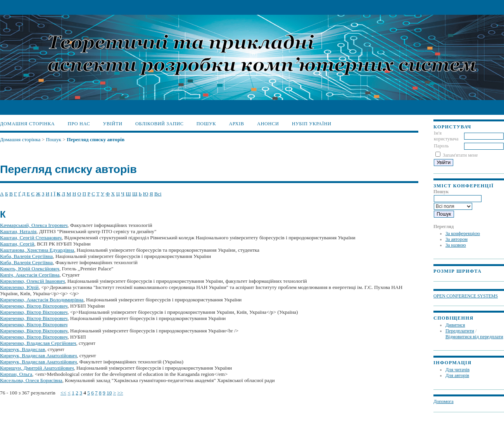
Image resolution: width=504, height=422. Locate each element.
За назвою (456, 245)
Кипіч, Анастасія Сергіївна (30, 275)
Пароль (441, 146)
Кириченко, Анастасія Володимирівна (42, 300)
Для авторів (457, 375)
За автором (457, 239)
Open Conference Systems (466, 296)
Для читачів (457, 370)
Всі (158, 194)
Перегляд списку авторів (96, 139)
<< (63, 393)
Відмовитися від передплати (474, 337)
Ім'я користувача (446, 136)
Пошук (206, 124)
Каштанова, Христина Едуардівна (37, 250)
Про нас (79, 124)
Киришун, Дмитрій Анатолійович (37, 368)
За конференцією (463, 233)
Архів (236, 124)
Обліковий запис (160, 124)
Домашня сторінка (27, 124)
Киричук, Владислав (22, 349)
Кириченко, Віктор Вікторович (34, 306)
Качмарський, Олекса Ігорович (34, 225)
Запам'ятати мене (460, 155)
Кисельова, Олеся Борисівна (31, 380)
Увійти (113, 124)
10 (109, 393)
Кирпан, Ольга (16, 374)
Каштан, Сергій (17, 244)
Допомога (444, 401)
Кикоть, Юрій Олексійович (30, 269)
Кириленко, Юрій (19, 287)
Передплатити (460, 331)
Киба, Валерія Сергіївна (26, 256)
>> (120, 393)
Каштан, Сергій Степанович (31, 238)
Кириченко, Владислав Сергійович (38, 343)
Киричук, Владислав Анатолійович (38, 355)
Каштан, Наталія (18, 231)
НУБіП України (312, 124)
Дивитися (455, 325)
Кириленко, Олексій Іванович (32, 281)
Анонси (268, 124)
